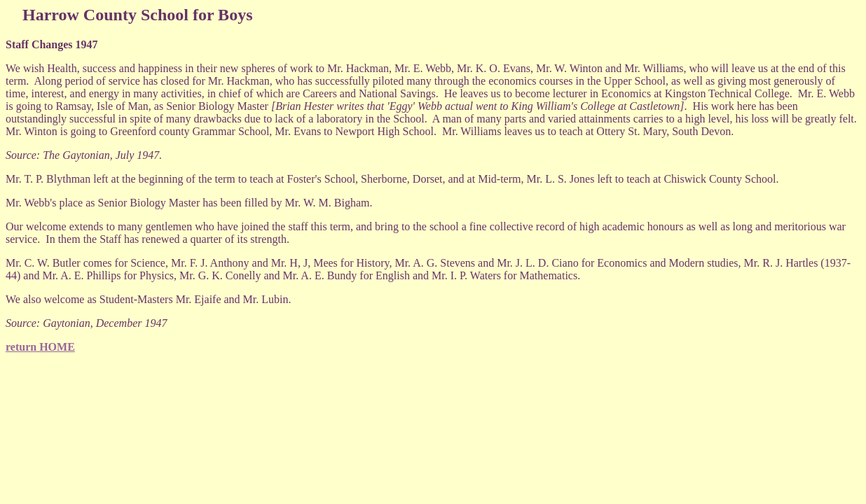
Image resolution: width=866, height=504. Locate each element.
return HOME (40, 347)
